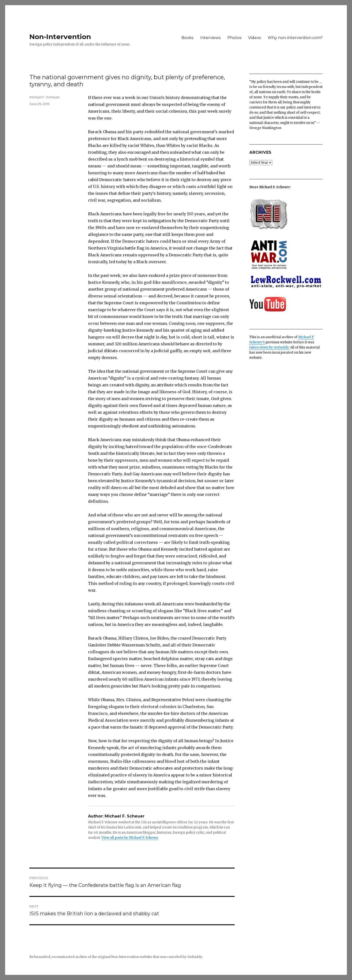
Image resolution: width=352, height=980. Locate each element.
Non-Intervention (60, 37)
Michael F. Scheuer (44, 97)
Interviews (210, 38)
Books (187, 38)
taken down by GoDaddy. (269, 347)
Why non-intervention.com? (295, 38)
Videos (254, 38)
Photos (234, 38)
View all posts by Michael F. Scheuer (130, 838)
